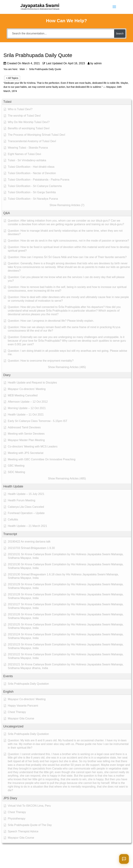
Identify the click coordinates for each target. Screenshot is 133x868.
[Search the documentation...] (61, 34)
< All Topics (12, 78)
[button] (66, 102)
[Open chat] (124, 859)
